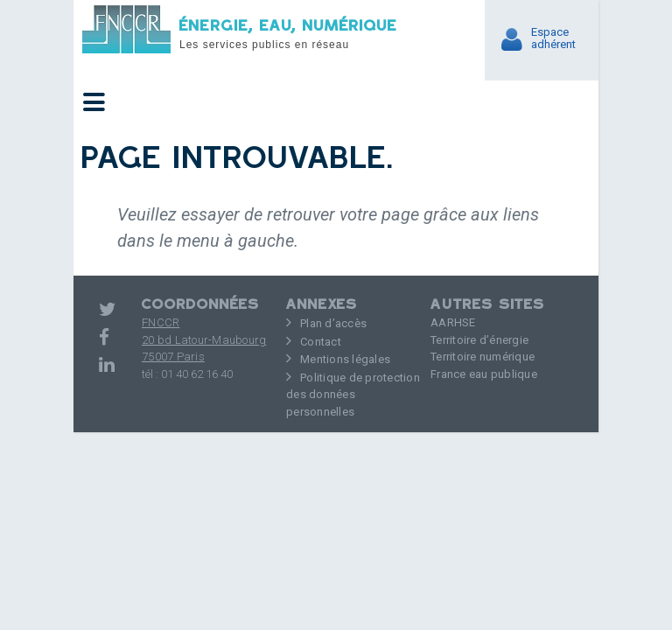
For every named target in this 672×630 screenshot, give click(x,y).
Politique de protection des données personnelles (353, 395)
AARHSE (453, 322)
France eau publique (484, 374)
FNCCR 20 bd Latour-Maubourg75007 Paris (204, 339)
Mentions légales (345, 359)
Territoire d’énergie (479, 340)
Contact (321, 342)
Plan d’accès (333, 323)
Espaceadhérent (553, 38)
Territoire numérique (483, 357)
